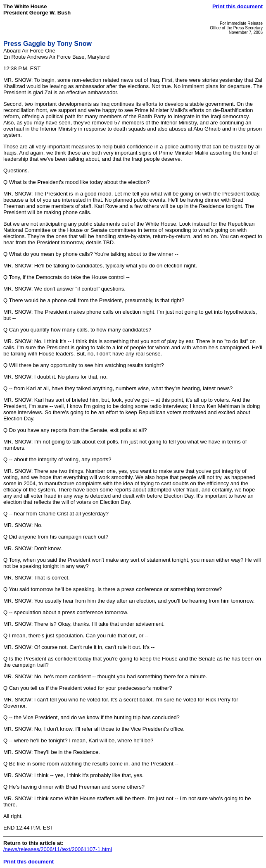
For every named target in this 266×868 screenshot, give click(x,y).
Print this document (237, 6)
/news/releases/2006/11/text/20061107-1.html (58, 849)
